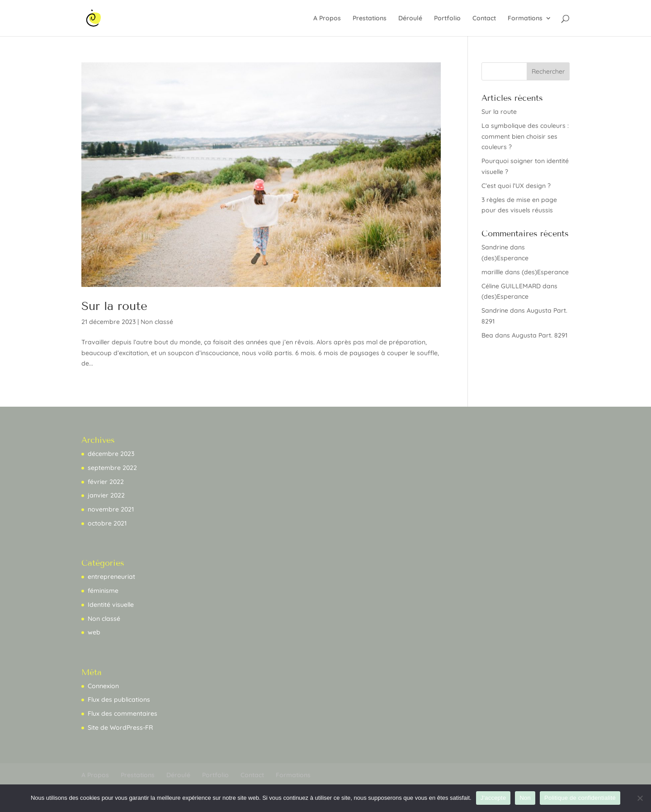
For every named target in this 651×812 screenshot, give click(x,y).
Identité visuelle (111, 605)
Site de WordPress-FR (120, 728)
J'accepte (493, 798)
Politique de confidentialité (580, 798)
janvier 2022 (106, 495)
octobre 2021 (107, 523)
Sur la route (114, 306)
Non (525, 798)
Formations (525, 19)
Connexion (103, 686)
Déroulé (410, 19)
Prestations (370, 19)
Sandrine (495, 247)
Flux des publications (119, 699)
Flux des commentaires (123, 713)
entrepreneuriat (111, 577)
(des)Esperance (505, 258)
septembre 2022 (112, 468)
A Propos (327, 19)
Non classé (157, 322)
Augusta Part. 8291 (540, 335)
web (94, 632)
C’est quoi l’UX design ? (516, 186)
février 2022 (106, 482)
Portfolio (447, 19)
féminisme (103, 591)
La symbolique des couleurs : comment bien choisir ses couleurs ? (525, 136)
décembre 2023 (111, 454)
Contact (484, 19)
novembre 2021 (111, 509)
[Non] (640, 798)
